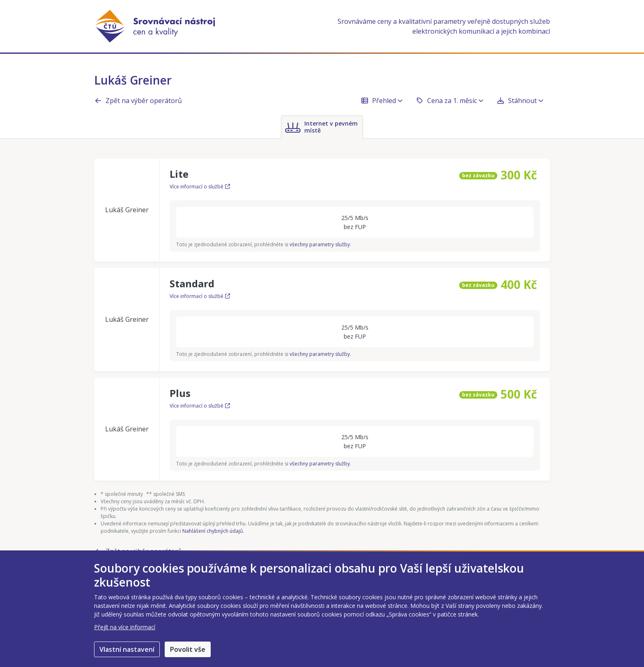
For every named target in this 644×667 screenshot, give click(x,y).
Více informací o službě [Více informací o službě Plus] (200, 406)
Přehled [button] (382, 101)
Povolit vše (188, 649)
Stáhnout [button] (520, 101)
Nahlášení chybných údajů (213, 531)
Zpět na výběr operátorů (138, 101)
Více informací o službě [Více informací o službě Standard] (200, 296)
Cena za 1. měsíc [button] (450, 101)
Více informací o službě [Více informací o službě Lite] (200, 187)
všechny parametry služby (320, 244)
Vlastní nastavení (127, 649)
